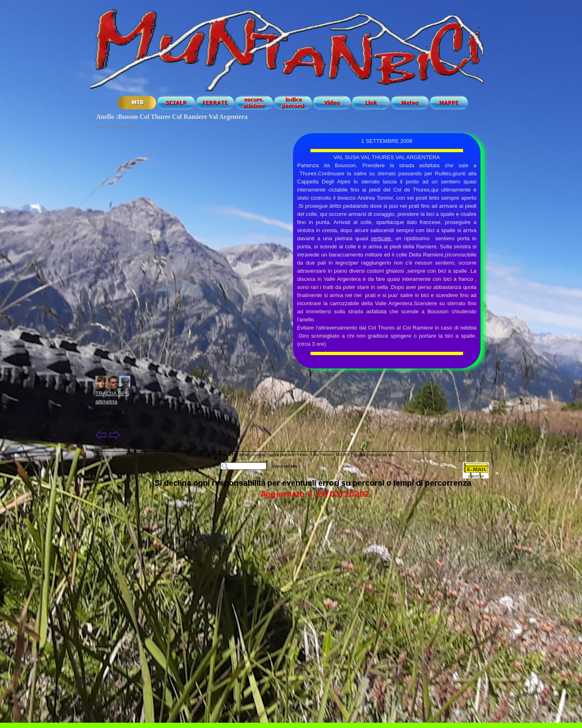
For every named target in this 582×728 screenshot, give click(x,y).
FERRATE (227, 455)
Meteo (327, 455)
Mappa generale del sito (374, 455)
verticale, (382, 238)
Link (315, 455)
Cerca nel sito (285, 466)
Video (302, 455)
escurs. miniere (253, 455)
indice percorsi (282, 455)
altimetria (106, 402)
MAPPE (343, 455)
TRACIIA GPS (112, 393)
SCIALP (207, 455)
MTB (192, 455)
